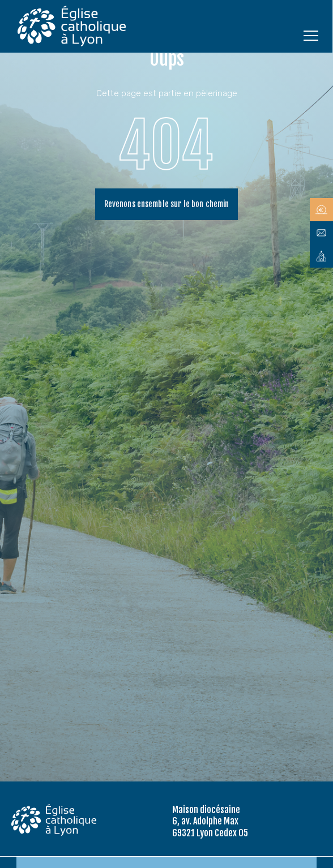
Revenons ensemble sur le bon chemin (167, 204)
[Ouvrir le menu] (311, 35)
